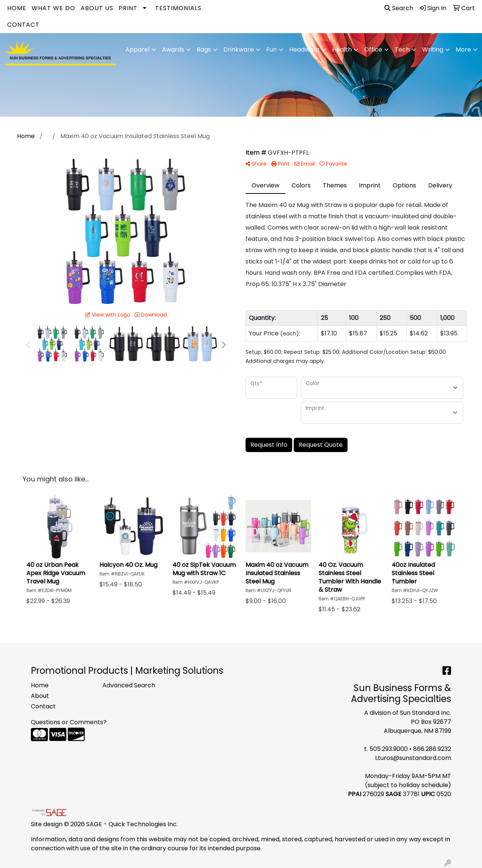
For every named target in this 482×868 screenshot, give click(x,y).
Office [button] (373, 49)
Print (128, 8)
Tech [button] (402, 49)
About (40, 696)
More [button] (463, 49)
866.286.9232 (432, 749)
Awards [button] (173, 49)
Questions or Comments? (69, 722)
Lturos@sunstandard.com (413, 758)
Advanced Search (129, 685)
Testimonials (178, 8)
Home (17, 8)
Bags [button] (204, 49)
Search (399, 8)
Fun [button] (272, 49)
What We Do (53, 8)
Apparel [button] (137, 49)
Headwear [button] (304, 49)
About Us (97, 8)
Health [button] (342, 49)
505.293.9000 (389, 749)
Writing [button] (433, 49)
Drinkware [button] (239, 49)
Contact (23, 25)
